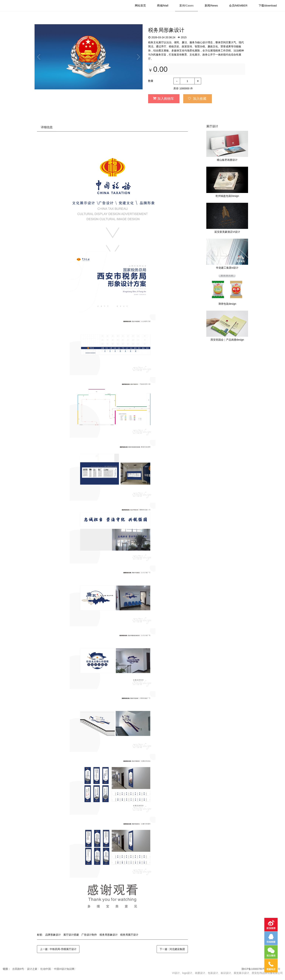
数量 (151, 81)
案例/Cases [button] (186, 5)
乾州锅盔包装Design (227, 196)
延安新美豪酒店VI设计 (227, 232)
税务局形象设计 (109, 935)
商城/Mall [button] (163, 5)
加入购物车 (163, 98)
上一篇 (58, 949)
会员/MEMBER (238, 5)
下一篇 (172, 949)
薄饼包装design (227, 304)
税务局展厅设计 (129, 935)
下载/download (268, 5)
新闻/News (211, 5)
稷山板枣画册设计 (227, 160)
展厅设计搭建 (71, 935)
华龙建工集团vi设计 (227, 268)
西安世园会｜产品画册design (227, 340)
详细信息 (47, 127)
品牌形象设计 (53, 935)
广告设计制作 (89, 935)
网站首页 (140, 5)
